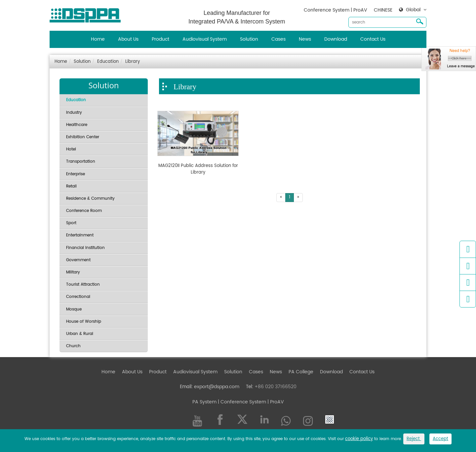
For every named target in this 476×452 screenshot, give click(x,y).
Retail (71, 186)
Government (78, 260)
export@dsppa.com (217, 387)
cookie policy (359, 439)
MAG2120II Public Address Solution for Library (198, 169)
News (305, 39)
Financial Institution (85, 248)
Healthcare (77, 125)
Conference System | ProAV (336, 10)
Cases (278, 39)
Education (108, 62)
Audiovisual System (205, 39)
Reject (414, 439)
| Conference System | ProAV (250, 402)
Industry (74, 113)
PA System (204, 402)
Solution (249, 39)
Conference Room (84, 211)
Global (413, 10)
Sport (71, 223)
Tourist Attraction (83, 285)
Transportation (81, 162)
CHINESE (383, 10)
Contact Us (373, 39)
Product (160, 39)
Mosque (74, 309)
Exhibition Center (83, 137)
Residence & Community (90, 199)
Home (98, 39)
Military (73, 272)
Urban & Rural (80, 334)
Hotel (71, 149)
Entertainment (80, 235)
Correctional (78, 297)
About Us (128, 39)
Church (73, 346)
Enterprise (76, 174)
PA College (301, 372)
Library (133, 62)
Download (336, 39)
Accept (440, 439)
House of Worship (84, 322)
